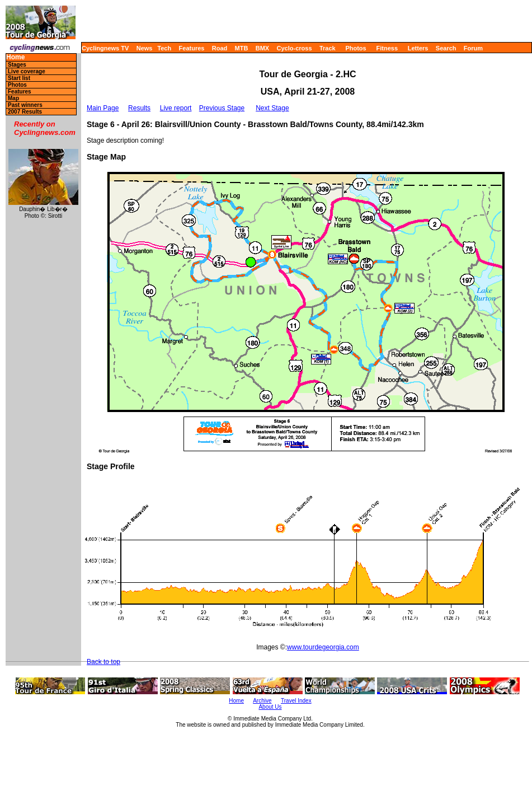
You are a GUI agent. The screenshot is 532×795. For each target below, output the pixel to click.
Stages (17, 65)
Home (15, 57)
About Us (270, 707)
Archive (262, 701)
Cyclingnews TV (105, 48)
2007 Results (25, 112)
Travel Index (296, 701)
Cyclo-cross (295, 48)
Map (13, 98)
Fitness (387, 48)
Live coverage (27, 71)
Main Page (103, 108)
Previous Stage (222, 108)
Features (192, 48)
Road (220, 48)
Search (446, 48)
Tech (164, 48)
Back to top (103, 662)
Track (328, 48)
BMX (262, 48)
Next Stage (272, 108)
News (145, 48)
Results (139, 108)
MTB (242, 48)
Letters (418, 48)
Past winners (25, 105)
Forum (473, 48)
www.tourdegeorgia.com (323, 647)
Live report (176, 108)
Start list (19, 78)
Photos (356, 48)
